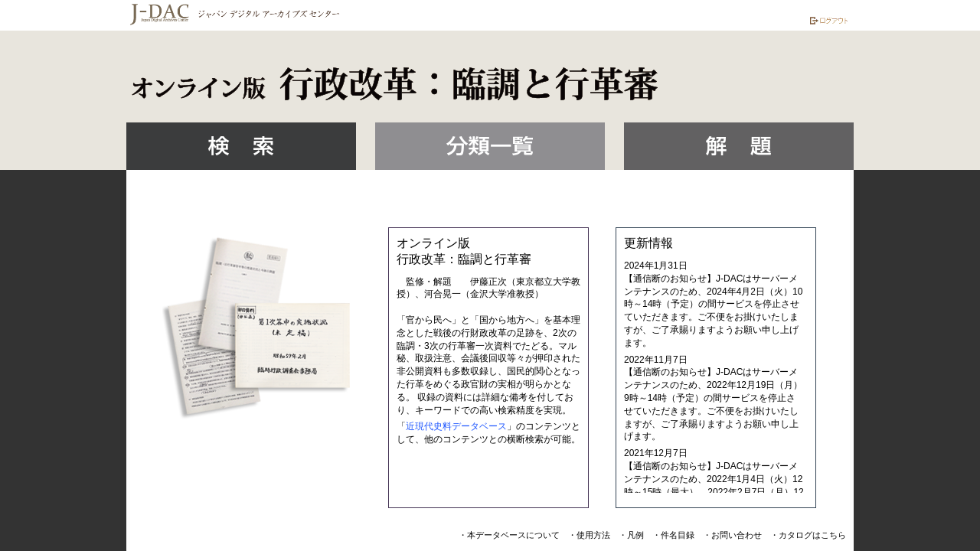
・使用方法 (589, 535)
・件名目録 (673, 535)
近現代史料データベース (456, 426)
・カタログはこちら (808, 535)
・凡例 (631, 535)
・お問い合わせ (732, 535)
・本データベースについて (509, 535)
